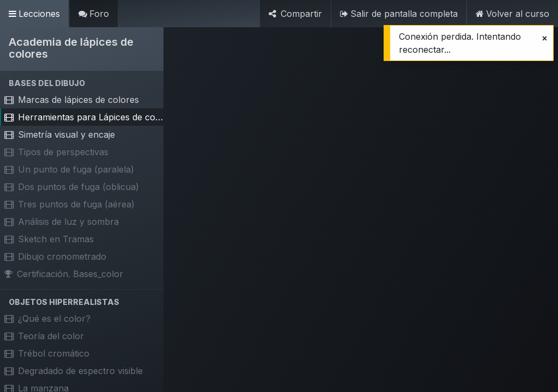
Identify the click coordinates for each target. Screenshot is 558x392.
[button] (82, 83)
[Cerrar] (545, 38)
